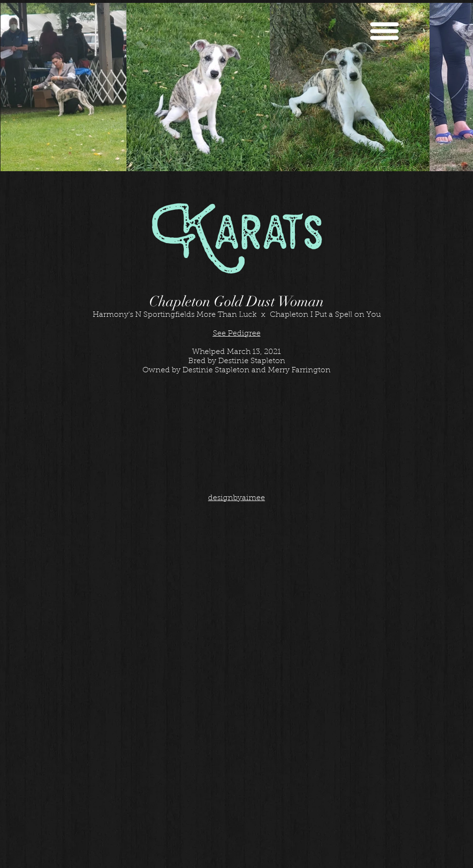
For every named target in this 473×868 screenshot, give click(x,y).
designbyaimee (236, 498)
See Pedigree (237, 334)
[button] (384, 31)
